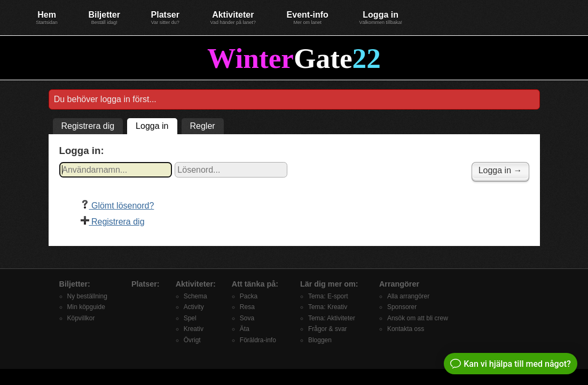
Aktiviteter (233, 18)
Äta (245, 329)
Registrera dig (88, 126)
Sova (247, 318)
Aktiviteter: (196, 284)
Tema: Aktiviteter (332, 318)
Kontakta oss (406, 329)
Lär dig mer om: (329, 284)
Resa (247, 307)
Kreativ (194, 329)
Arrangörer (399, 284)
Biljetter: (75, 284)
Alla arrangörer (408, 296)
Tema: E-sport (328, 296)
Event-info (308, 18)
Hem (47, 18)
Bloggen (320, 340)
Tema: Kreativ (328, 307)
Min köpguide (86, 307)
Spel (190, 318)
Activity (194, 307)
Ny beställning (87, 296)
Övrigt (192, 340)
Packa (249, 296)
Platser (165, 18)
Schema (195, 296)
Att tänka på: (255, 284)
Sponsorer (402, 307)
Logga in (381, 18)
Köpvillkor (81, 318)
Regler (203, 126)
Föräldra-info (258, 340)
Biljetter (104, 18)
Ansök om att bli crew (418, 318)
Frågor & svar (328, 329)
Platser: (146, 284)
